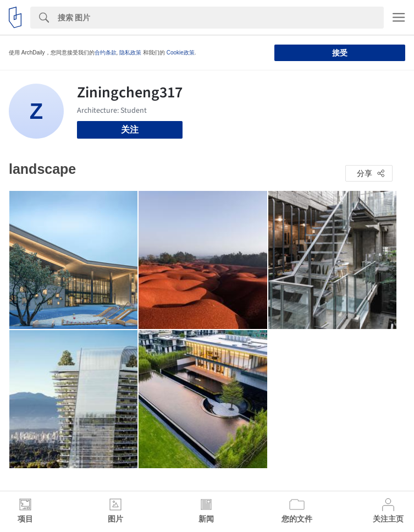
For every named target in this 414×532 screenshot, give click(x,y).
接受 (340, 53)
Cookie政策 (181, 53)
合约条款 (106, 53)
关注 (130, 130)
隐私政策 (130, 53)
